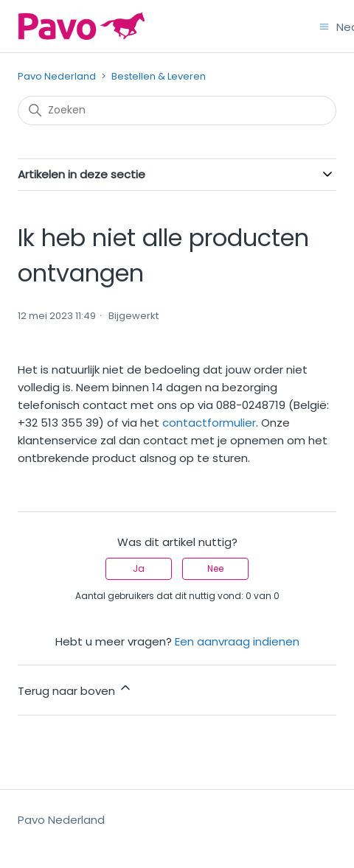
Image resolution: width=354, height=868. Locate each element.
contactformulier (209, 423)
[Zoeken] (177, 111)
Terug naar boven (75, 689)
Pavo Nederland (57, 76)
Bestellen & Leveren (159, 76)
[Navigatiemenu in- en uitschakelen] (324, 25)
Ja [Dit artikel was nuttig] (139, 568)
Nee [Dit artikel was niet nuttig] (215, 568)
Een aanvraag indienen (237, 641)
